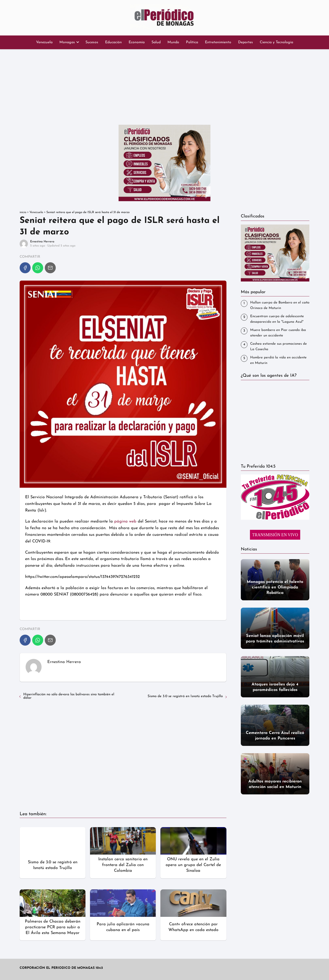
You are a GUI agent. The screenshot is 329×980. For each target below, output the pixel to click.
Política (192, 42)
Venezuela (44, 42)
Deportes (245, 42)
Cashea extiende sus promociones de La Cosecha (279, 347)
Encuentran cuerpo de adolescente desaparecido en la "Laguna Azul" (277, 319)
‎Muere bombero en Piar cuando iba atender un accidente (278, 333)
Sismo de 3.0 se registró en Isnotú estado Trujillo (185, 696)
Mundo (173, 42)
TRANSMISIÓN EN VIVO (275, 535)
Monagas (67, 42)
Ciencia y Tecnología (276, 42)
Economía (137, 42)
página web (125, 521)
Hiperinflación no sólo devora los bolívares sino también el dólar (69, 696)
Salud (156, 42)
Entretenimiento (218, 42)
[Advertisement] (164, 86)
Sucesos (92, 42)
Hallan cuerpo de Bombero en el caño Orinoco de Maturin (280, 305)
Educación (113, 42)
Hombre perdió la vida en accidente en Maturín (278, 360)
